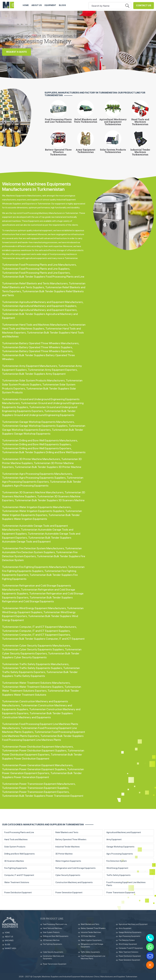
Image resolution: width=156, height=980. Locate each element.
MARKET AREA (11, 948)
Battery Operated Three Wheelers (71, 839)
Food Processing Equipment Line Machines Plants (126, 884)
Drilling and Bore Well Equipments (19, 854)
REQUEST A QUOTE (17, 52)
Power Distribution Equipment (18, 893)
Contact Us (144, 5)
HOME (26, 5)
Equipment (50, 5)
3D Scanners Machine (14, 861)
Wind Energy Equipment (117, 868)
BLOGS (8, 945)
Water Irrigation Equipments (68, 861)
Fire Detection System (117, 861)
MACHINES (9, 940)
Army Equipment (114, 839)
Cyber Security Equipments (68, 875)
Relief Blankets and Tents (67, 832)
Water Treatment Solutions (17, 882)
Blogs (62, 5)
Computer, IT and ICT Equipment (19, 875)
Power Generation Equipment (69, 893)
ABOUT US (37, 5)
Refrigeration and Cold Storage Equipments (75, 868)
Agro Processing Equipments (120, 854)
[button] (152, 41)
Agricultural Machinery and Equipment (124, 832)
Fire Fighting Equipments (16, 868)
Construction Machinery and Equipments (74, 882)
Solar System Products (15, 847)
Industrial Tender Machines (68, 847)
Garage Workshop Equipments (120, 847)
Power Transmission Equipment (121, 893)
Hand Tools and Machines (16, 839)
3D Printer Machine (64, 854)
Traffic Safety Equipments (118, 875)
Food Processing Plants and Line (19, 832)
